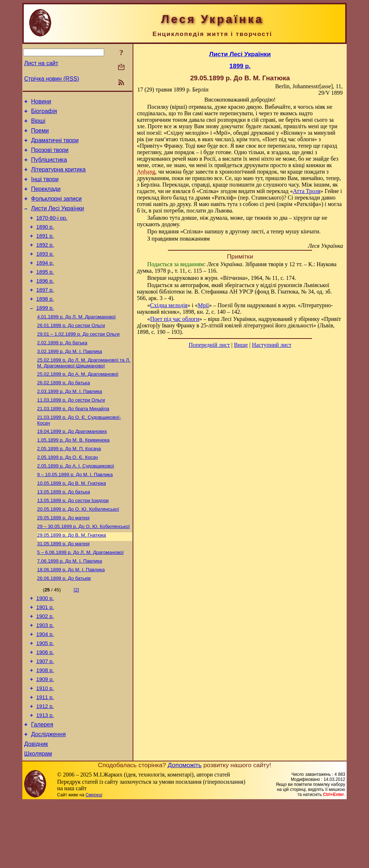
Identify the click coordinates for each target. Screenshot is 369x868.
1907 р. (45, 716)
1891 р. (45, 252)
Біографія (44, 113)
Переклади (46, 200)
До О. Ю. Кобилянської (78, 550)
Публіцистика (49, 167)
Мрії (203, 305)
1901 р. (45, 656)
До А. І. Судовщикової (76, 503)
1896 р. (45, 303)
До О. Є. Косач (68, 494)
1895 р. (45, 292)
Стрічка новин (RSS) (52, 79)
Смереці (94, 861)
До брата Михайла (73, 441)
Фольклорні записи (56, 211)
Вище (241, 345)
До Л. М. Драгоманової (76, 342)
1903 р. (45, 676)
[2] (76, 636)
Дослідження (48, 798)
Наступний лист (272, 345)
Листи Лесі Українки (57, 221)
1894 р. (45, 282)
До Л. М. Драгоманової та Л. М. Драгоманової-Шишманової (84, 392)
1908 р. (45, 726)
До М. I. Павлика (70, 380)
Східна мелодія (169, 305)
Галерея (42, 787)
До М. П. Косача (69, 484)
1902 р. (45, 666)
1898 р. (45, 323)
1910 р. (45, 747)
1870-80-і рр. (52, 232)
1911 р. (45, 757)
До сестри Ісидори (73, 540)
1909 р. (45, 737)
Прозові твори (50, 156)
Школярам (38, 820)
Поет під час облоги (175, 319)
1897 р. (45, 313)
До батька (62, 370)
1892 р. (45, 262)
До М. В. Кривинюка (73, 475)
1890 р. (45, 242)
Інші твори (45, 189)
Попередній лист (209, 345)
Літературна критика (58, 178)
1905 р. (45, 696)
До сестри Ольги (71, 352)
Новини (41, 102)
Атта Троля (307, 191)
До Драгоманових (72, 466)
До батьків (64, 625)
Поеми (40, 135)
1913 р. (45, 777)
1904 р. (45, 686)
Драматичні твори (55, 146)
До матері (63, 559)
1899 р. (45, 333)
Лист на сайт (41, 63)
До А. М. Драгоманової (78, 404)
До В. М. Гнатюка (72, 522)
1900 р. (45, 646)
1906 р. (45, 706)
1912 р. (45, 767)
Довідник (36, 809)
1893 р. (45, 272)
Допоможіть (184, 831)
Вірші (38, 124)
